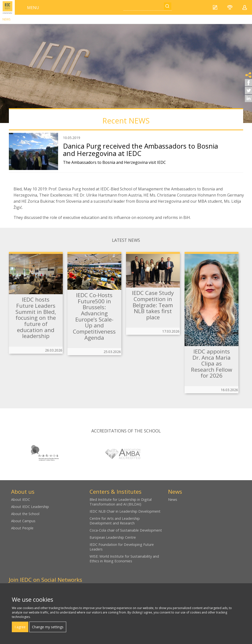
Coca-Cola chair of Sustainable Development (126, 530)
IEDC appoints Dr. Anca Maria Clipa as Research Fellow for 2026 (212, 364)
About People (22, 528)
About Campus (23, 521)
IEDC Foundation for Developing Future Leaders (122, 547)
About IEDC (21, 499)
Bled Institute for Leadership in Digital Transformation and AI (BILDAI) (121, 502)
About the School (25, 514)
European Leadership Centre (113, 537)
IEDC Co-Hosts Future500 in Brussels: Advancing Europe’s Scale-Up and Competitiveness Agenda (94, 316)
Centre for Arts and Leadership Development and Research (115, 521)
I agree (20, 627)
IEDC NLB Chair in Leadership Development (125, 511)
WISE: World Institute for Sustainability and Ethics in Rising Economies (124, 559)
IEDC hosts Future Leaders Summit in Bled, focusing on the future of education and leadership (36, 318)
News (6, 19)
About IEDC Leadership (30, 507)
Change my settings (48, 627)
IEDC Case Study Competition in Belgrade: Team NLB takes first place (153, 305)
